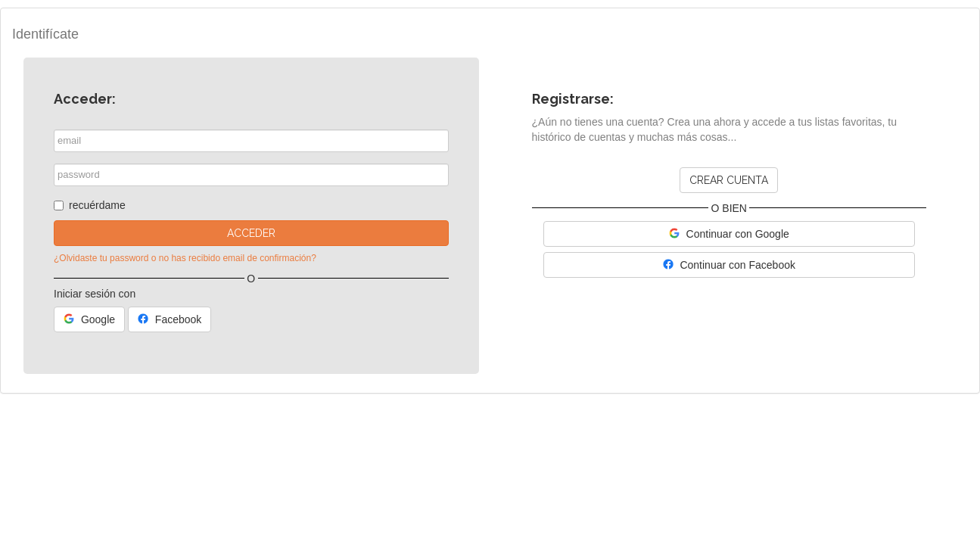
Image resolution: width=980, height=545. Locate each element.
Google (89, 319)
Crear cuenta (729, 180)
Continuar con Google (729, 234)
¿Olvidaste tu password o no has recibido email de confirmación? (185, 258)
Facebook (170, 319)
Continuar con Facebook (729, 265)
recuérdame (90, 205)
